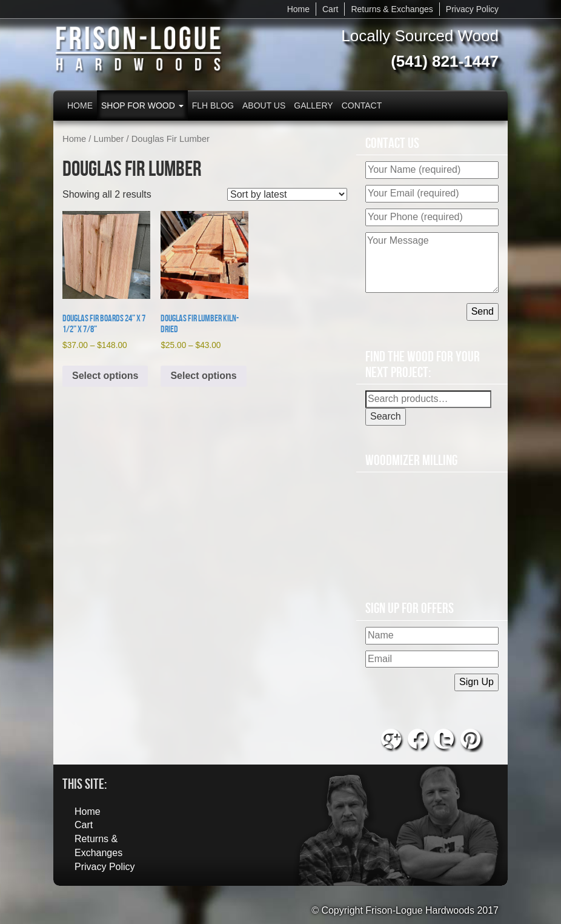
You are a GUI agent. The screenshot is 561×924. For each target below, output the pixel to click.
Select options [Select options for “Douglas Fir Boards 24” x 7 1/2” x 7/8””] (105, 376)
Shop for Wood (142, 105)
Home (298, 9)
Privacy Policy (472, 9)
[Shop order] (287, 194)
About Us (264, 105)
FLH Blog (213, 105)
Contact (362, 105)
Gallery (313, 105)
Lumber (109, 139)
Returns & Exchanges (392, 9)
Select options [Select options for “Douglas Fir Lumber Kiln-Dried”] (203, 376)
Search (386, 416)
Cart (330, 9)
